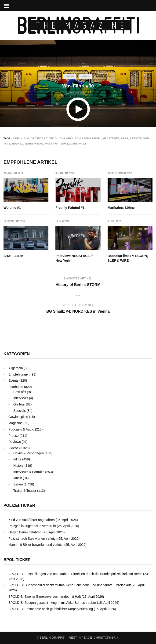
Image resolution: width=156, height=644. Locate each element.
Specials (20, 411)
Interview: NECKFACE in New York (74, 258)
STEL (146, 138)
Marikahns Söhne (121, 208)
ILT (46, 138)
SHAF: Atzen (13, 256)
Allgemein (16, 368)
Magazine (16, 423)
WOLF (83, 144)
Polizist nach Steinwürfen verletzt (32, 539)
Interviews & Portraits (29, 472)
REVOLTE (136, 138)
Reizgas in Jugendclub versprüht (32, 526)
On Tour (19, 404)
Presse (14, 436)
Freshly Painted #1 (70, 208)
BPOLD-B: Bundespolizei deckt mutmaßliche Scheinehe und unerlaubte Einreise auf (70, 585)
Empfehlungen (19, 374)
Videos (85, 77)
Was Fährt (52, 144)
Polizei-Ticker (19, 505)
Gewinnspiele (18, 417)
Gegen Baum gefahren (25, 532)
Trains (16, 144)
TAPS (7, 144)
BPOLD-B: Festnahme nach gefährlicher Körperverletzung (51, 609)
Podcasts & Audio (21, 429)
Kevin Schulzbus (79, 138)
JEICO (53, 138)
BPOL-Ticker (17, 560)
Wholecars (69, 144)
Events (13, 380)
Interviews (21, 398)
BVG (27, 138)
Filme (17, 459)
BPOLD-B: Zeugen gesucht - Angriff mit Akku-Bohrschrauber (52, 603)
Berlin (18, 138)
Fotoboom (16, 387)
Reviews (15, 442)
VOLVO (39, 144)
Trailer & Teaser (25, 491)
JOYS (61, 138)
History (18, 466)
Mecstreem (111, 138)
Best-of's (20, 392)
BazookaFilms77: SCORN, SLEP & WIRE (128, 258)
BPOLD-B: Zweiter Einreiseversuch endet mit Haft (45, 597)
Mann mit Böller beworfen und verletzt (36, 545)
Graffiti (37, 138)
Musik (18, 478)
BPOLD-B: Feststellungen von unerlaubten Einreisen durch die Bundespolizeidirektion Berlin (75, 574)
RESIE (124, 138)
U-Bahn (28, 144)
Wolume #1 (12, 208)
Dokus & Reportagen (29, 453)
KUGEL (97, 138)
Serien (69, 77)
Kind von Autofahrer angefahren (32, 520)
